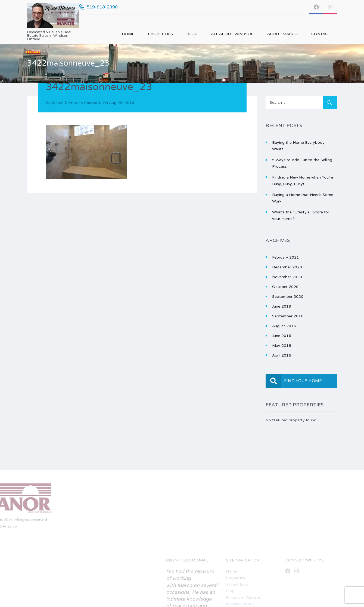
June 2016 (282, 336)
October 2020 (285, 287)
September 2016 (288, 316)
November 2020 (287, 277)
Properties (160, 34)
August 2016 (284, 326)
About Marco (282, 34)
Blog (192, 34)
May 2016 (282, 346)
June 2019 (282, 306)
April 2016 (282, 355)
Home (128, 34)
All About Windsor (232, 34)
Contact (321, 34)
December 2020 (287, 267)
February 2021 (286, 257)
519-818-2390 (102, 7)
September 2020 (288, 297)
